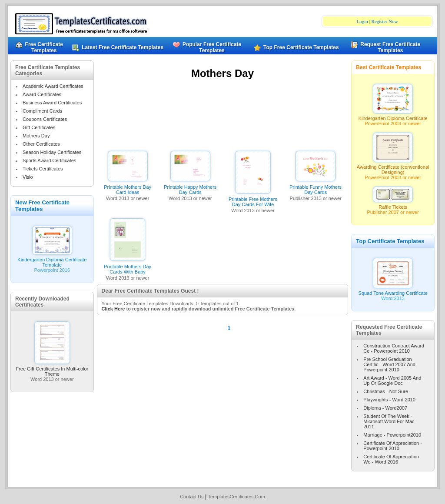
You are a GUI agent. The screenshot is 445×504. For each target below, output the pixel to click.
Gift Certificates (39, 127)
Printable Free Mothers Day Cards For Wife (253, 202)
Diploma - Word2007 (385, 408)
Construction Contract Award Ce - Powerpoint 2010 (394, 348)
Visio (28, 177)
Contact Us (192, 497)
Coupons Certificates (45, 119)
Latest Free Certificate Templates (122, 47)
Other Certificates (41, 144)
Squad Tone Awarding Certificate (393, 291)
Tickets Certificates (43, 169)
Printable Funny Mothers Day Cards (315, 190)
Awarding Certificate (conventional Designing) (393, 167)
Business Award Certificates (52, 103)
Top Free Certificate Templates (299, 47)
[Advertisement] (222, 117)
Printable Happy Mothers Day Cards (190, 190)
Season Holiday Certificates (52, 152)
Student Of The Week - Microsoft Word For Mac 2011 (389, 421)
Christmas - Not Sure (386, 391)
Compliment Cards (42, 111)
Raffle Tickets (393, 205)
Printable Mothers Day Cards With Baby (128, 269)
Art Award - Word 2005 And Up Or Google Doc (392, 381)
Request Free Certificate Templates (385, 47)
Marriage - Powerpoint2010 (392, 435)
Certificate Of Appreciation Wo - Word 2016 (391, 459)
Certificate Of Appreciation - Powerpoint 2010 (393, 446)
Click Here (113, 309)
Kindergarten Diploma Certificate (393, 116)
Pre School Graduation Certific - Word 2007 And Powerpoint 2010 (389, 364)
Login (362, 21)
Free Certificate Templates (39, 47)
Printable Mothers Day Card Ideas (128, 190)
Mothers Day (36, 136)
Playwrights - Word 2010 (389, 400)
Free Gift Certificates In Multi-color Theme (52, 369)
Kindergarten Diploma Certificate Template (52, 260)
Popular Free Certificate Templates (207, 47)
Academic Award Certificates (53, 86)
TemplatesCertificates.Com (236, 497)
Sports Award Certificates (49, 160)
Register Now (385, 21)
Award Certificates (42, 94)
